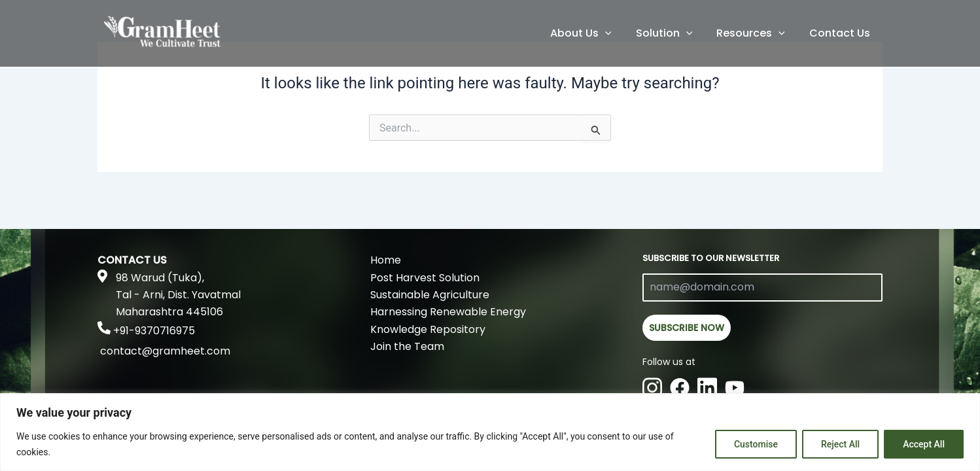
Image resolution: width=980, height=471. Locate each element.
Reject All (840, 444)
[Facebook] (680, 387)
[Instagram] (652, 387)
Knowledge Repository (428, 329)
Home (386, 260)
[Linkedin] (707, 387)
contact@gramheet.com (165, 351)
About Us (593, 33)
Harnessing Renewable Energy (448, 312)
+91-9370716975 (154, 331)
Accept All (924, 444)
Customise (756, 444)
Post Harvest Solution (425, 278)
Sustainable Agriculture (430, 295)
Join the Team (407, 346)
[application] (617, 33)
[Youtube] (735, 387)
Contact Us (842, 33)
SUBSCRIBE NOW (687, 328)
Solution (673, 33)
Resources (756, 33)
